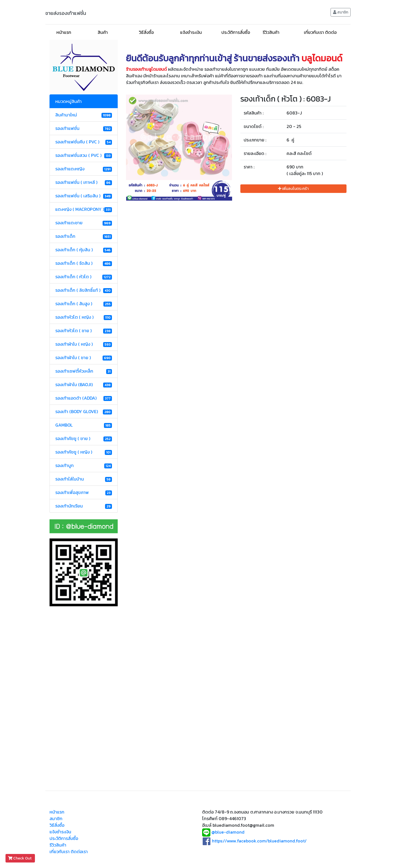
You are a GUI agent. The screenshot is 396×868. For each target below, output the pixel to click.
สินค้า (103, 32)
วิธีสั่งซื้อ (146, 32)
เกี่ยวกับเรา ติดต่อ (320, 32)
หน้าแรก (64, 32)
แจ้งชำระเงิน (191, 32)
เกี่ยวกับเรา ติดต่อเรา (69, 851)
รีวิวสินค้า (271, 32)
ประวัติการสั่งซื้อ (236, 32)
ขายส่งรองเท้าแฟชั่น (66, 13)
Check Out (20, 858)
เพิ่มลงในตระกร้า (293, 189)
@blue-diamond (228, 832)
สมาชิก (341, 12)
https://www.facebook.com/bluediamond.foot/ (259, 841)
